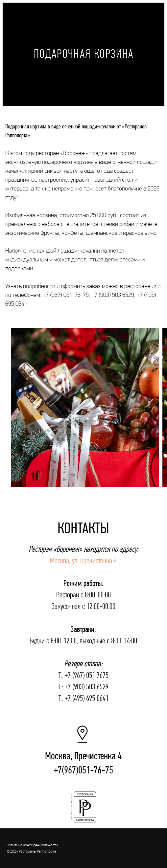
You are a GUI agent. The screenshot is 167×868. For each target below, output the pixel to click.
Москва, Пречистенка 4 (83, 756)
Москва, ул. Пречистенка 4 (83, 560)
